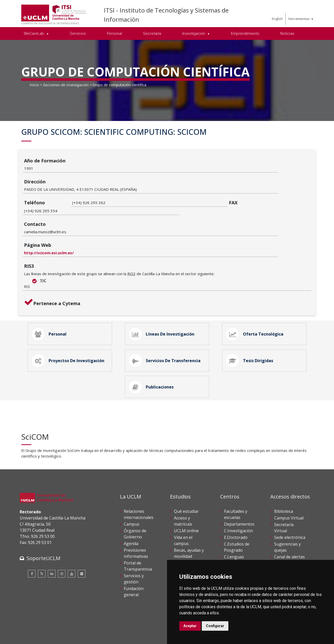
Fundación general (134, 559)
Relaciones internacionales (139, 482)
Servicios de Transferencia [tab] (166, 325)
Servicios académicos (185, 540)
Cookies (48, 631)
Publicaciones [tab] (152, 353)
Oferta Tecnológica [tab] (256, 296)
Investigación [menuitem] (194, 34)
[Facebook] (32, 541)
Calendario (184, 530)
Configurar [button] (215, 626)
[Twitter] (42, 541)
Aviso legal (29, 631)
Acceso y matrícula (183, 488)
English (277, 19)
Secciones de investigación (66, 85)
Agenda (131, 511)
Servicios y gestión (134, 546)
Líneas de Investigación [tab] (163, 296)
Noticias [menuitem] (287, 34)
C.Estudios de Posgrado (237, 514)
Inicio (34, 85)
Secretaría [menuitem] (152, 34)
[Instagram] (62, 541)
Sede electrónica (290, 505)
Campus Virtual (289, 485)
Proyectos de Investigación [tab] (69, 325)
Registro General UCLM (288, 553)
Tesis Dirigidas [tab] (251, 325)
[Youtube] (72, 541)
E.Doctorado (236, 505)
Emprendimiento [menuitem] (245, 34)
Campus (132, 491)
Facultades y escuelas (236, 482)
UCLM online (186, 498)
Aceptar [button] (190, 626)
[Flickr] (82, 541)
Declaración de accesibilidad (43, 636)
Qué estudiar (186, 479)
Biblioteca (284, 479)
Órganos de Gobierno (135, 501)
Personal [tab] (50, 296)
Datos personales (74, 631)
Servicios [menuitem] (78, 34)
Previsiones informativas (136, 520)
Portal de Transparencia (138, 533)
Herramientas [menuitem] (299, 19)
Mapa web (79, 636)
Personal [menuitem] (114, 34)
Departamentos (239, 491)
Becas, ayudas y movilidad (189, 520)
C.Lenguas (234, 524)
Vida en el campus (183, 508)
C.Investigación (238, 498)
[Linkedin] (52, 541)
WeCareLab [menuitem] (34, 34)
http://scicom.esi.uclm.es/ (97, 214)
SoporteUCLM (43, 526)
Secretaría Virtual (284, 495)
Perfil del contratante (286, 540)
